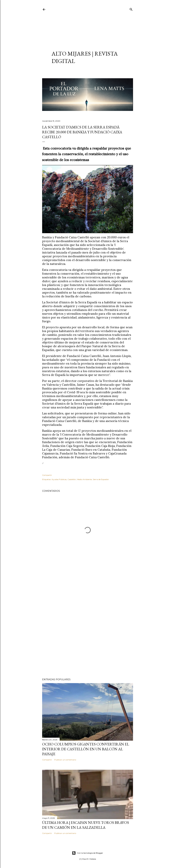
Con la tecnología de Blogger (87, 853)
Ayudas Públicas (59, 479)
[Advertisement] (88, 28)
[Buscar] (131, 9)
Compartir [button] (47, 475)
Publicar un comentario (65, 760)
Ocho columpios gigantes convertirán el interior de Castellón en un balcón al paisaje (86, 749)
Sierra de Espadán (101, 479)
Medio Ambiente (84, 479)
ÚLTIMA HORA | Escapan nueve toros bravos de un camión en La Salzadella (86, 825)
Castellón (72, 479)
